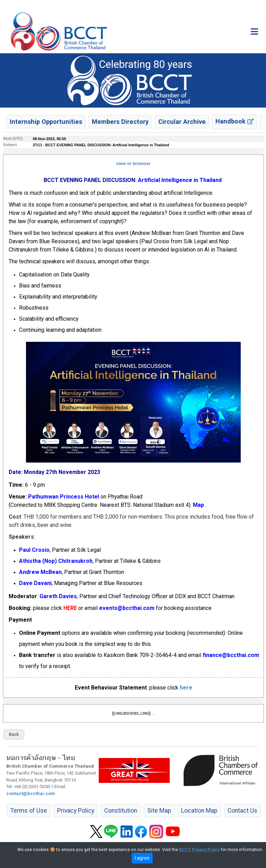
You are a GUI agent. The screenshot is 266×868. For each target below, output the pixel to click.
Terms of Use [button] (29, 811)
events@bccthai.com (127, 608)
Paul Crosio (34, 550)
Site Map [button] (159, 811)
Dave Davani (35, 583)
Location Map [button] (199, 811)
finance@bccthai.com (231, 655)
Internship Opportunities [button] (46, 122)
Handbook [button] (234, 121)
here (186, 688)
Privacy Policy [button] (76, 811)
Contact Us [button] (242, 811)
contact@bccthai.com (31, 793)
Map (198, 505)
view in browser (133, 163)
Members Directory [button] (120, 122)
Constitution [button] (121, 811)
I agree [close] (142, 858)
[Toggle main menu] (254, 31)
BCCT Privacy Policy (199, 850)
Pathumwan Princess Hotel (64, 497)
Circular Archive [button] (182, 122)
